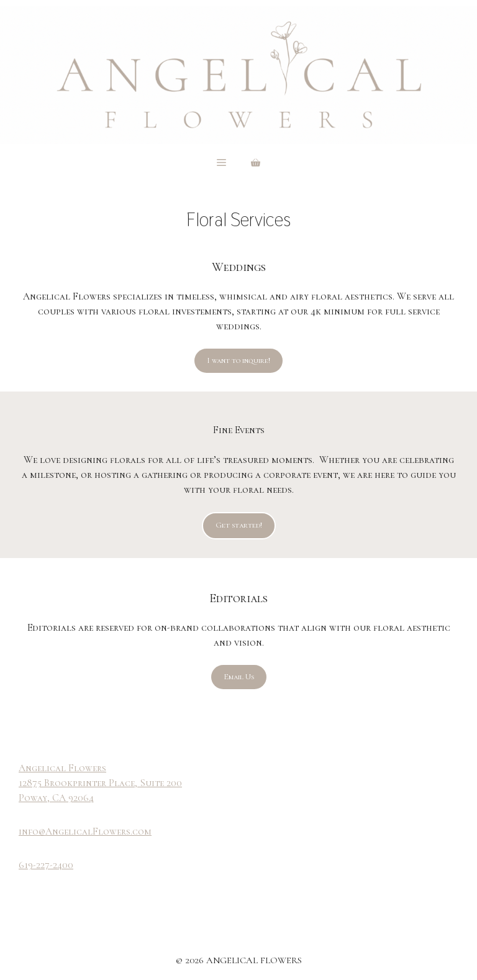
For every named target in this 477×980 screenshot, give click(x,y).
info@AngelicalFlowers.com (85, 831)
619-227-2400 (46, 865)
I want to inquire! (238, 360)
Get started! (239, 525)
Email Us (239, 677)
